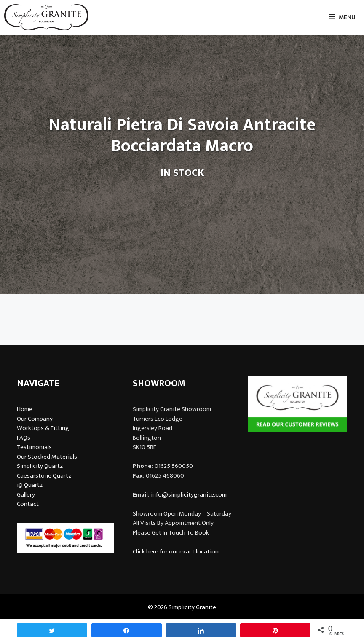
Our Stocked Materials (47, 457)
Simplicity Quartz (40, 466)
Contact (28, 504)
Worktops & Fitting (43, 428)
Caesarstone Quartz (44, 476)
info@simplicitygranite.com (189, 495)
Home (25, 409)
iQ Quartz (30, 485)
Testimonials (34, 447)
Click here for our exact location (176, 552)
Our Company (35, 419)
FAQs (24, 438)
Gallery (26, 495)
